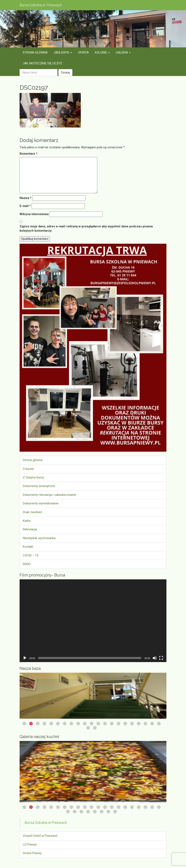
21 (159, 724)
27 (102, 812)
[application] (93, 621)
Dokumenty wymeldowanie (41, 503)
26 (95, 812)
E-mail (25, 206)
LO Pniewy (30, 845)
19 (145, 724)
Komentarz (29, 154)
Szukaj (65, 73)
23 (95, 728)
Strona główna (33, 460)
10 (85, 724)
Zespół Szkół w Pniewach (40, 836)
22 (88, 728)
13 (105, 724)
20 (152, 724)
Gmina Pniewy (32, 853)
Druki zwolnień (32, 512)
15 (118, 724)
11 (92, 724)
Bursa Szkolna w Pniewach (46, 823)
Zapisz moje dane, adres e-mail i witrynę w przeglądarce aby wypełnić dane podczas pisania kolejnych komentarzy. (86, 228)
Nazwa (25, 198)
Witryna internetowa (34, 214)
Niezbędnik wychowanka (39, 538)
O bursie (28, 469)
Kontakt (28, 547)
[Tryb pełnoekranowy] (161, 658)
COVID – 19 (31, 555)
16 (125, 724)
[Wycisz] (155, 658)
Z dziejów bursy (33, 477)
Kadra (27, 521)
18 (139, 724)
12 (98, 724)
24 (81, 812)
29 (115, 812)
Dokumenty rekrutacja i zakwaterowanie (49, 495)
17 (132, 724)
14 (112, 724)
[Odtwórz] (25, 658)
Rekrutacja (30, 529)
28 (108, 812)
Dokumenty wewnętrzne (39, 486)
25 (88, 812)
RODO (27, 564)
